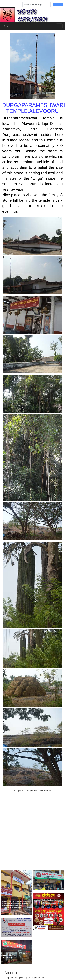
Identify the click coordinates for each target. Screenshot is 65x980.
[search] (36, 5)
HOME (6, 26)
